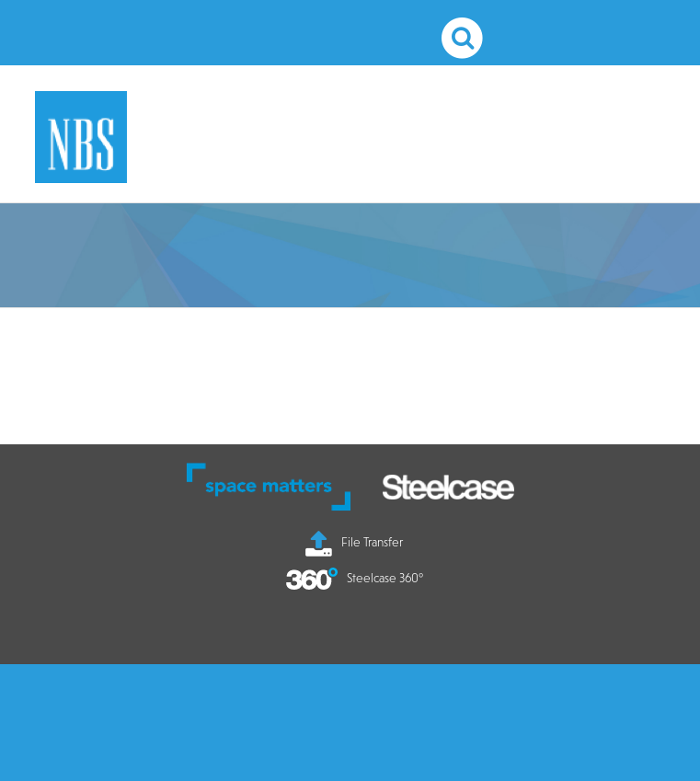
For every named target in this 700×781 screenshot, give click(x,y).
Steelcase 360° (355, 578)
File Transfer (354, 542)
